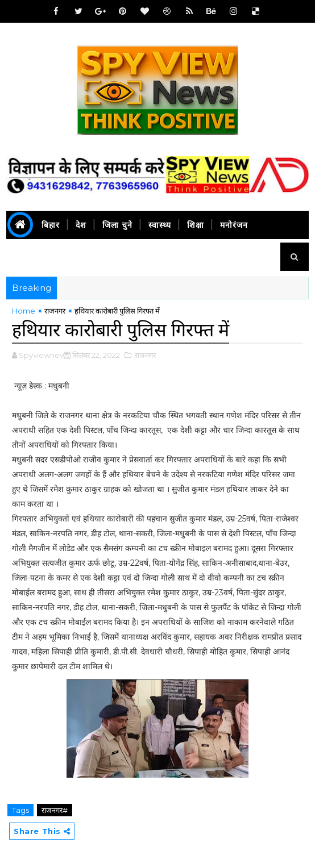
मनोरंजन (234, 225)
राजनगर (55, 311)
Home (24, 311)
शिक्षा (196, 225)
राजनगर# (55, 810)
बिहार (51, 225)
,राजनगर (144, 355)
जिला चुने (117, 225)
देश (81, 225)
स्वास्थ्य (160, 225)
